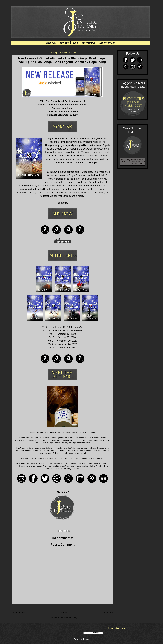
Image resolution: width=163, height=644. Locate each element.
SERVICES (64, 43)
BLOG (75, 43)
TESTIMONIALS (89, 43)
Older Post (108, 613)
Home (64, 613)
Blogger (86, 639)
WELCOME (51, 43)
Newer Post (19, 613)
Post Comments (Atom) (68, 618)
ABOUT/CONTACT (107, 43)
